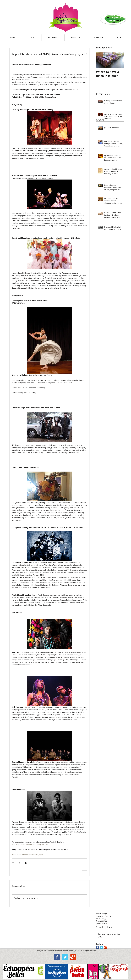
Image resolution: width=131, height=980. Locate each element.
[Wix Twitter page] (65, 957)
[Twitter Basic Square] (101, 947)
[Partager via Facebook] (13, 863)
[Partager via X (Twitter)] (19, 863)
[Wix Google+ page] (73, 957)
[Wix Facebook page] (57, 957)
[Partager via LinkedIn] (26, 863)
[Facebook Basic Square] (98, 947)
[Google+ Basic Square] (105, 947)
